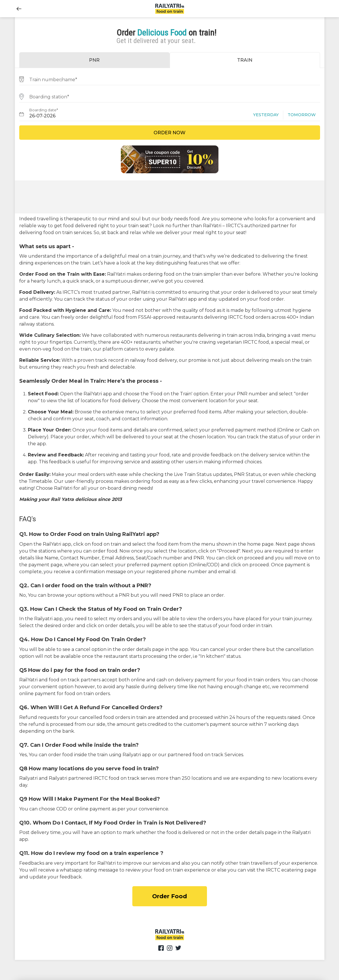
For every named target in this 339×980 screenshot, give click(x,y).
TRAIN (245, 60)
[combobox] (170, 79)
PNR (94, 60)
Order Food (169, 896)
